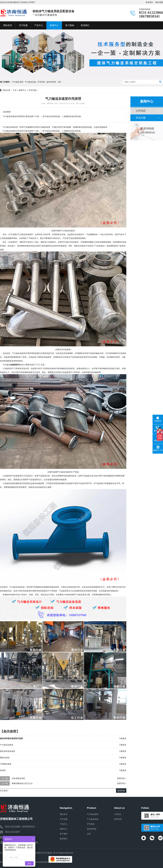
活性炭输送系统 (18, 778)
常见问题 (32, 90)
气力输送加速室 (7, 745)
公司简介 (118, 814)
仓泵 (59, 82)
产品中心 (64, 824)
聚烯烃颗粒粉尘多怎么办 (22, 783)
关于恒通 (64, 819)
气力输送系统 (18, 82)
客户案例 (64, 834)
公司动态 (141, 111)
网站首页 (64, 814)
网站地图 (159, 2)
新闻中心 (23, 90)
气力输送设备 (30, 82)
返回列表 (121, 791)
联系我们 (150, 2)
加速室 (3, 770)
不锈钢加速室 (6, 764)
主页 (15, 90)
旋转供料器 (51, 82)
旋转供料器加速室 (8, 751)
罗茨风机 (41, 82)
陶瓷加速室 (5, 758)
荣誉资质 (118, 819)
